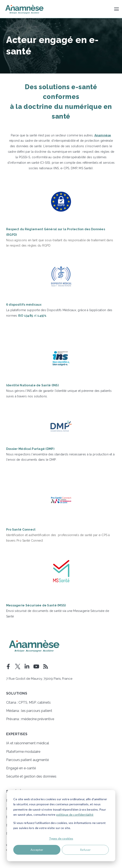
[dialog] (61, 826)
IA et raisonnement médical (28, 743)
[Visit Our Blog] (46, 666)
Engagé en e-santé (21, 768)
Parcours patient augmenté (27, 760)
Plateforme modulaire (23, 752)
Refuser (85, 850)
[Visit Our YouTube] (36, 666)
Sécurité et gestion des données (31, 776)
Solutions (17, 694)
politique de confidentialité (75, 815)
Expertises (17, 734)
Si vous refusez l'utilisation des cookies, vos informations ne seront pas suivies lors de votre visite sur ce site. (60, 825)
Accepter (37, 850)
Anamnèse (103, 135)
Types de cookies (61, 838)
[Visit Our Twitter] (18, 666)
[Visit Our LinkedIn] (27, 666)
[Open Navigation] (116, 9)
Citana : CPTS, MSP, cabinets (28, 702)
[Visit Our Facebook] (8, 666)
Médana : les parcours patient (29, 711)
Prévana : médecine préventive (30, 719)
